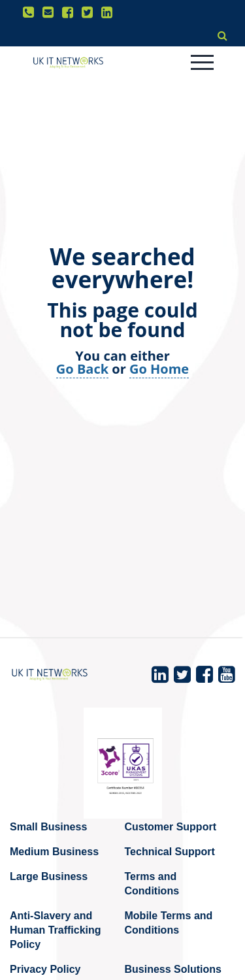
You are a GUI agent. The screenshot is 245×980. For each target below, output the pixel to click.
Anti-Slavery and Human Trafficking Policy (56, 930)
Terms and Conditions (152, 884)
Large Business (49, 876)
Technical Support (170, 852)
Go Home (159, 369)
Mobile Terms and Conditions (169, 923)
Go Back (82, 369)
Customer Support (171, 827)
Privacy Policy (45, 969)
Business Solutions (173, 969)
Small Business (48, 827)
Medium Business (54, 852)
